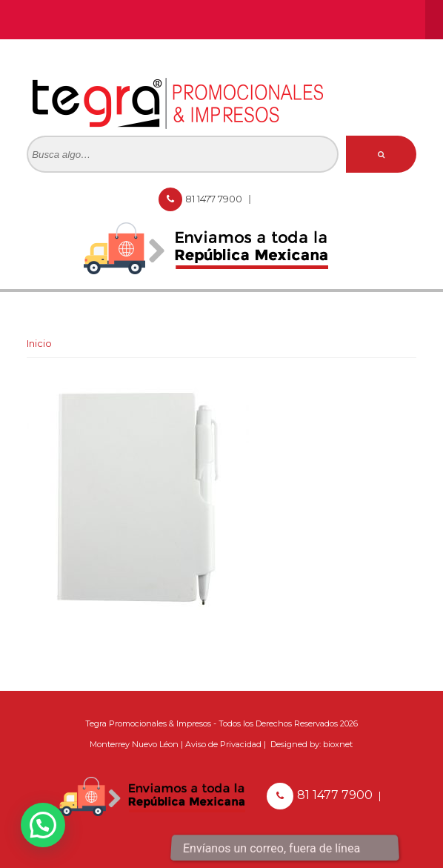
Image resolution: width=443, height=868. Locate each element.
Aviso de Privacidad (223, 744)
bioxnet (338, 744)
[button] (43, 825)
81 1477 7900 (215, 199)
